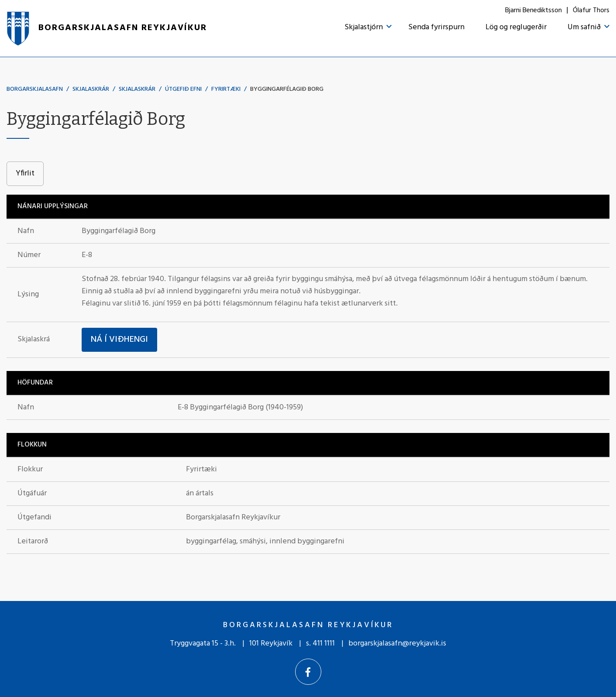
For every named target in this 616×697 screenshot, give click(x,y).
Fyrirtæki (226, 89)
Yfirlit (25, 173)
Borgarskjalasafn (35, 89)
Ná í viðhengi (119, 340)
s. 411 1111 (320, 644)
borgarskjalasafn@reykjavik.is (397, 644)
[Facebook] (308, 672)
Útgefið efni (183, 89)
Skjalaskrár (91, 89)
